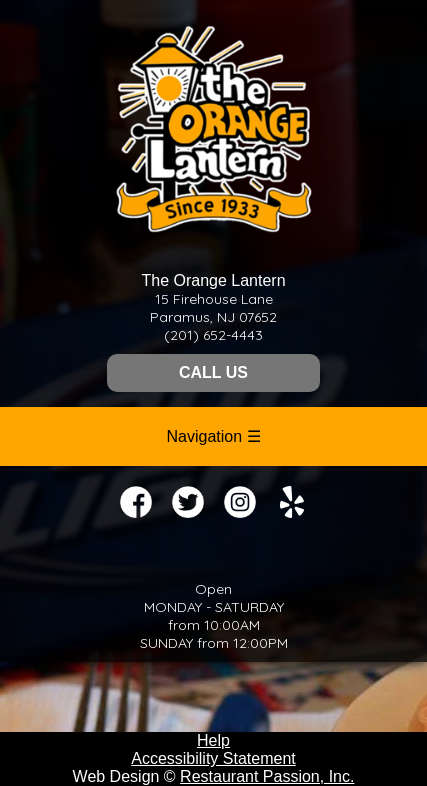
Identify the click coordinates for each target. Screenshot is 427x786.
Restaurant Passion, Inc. (267, 776)
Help (213, 740)
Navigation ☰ (213, 436)
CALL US (213, 372)
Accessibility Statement (213, 758)
